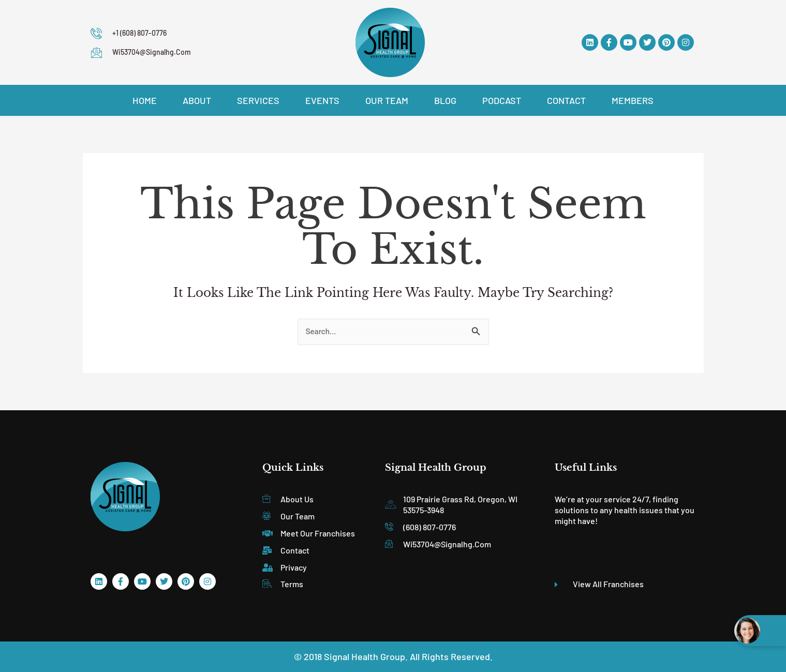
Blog (445, 100)
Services (258, 100)
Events (322, 100)
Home (145, 100)
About (197, 100)
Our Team (387, 100)
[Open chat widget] (760, 631)
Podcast (502, 100)
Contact (566, 100)
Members (633, 100)
